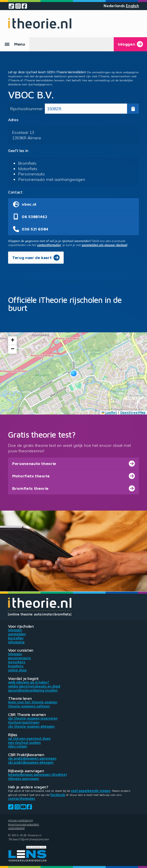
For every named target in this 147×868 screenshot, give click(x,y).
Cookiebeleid (16, 828)
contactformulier (49, 245)
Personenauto (20, 658)
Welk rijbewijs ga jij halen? (29, 682)
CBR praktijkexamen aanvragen (32, 758)
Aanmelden (17, 634)
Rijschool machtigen (24, 722)
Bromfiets (16, 666)
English (132, 6)
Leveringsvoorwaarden (24, 824)
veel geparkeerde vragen (91, 791)
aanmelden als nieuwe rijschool (104, 245)
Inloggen (15, 630)
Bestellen (16, 638)
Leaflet (109, 413)
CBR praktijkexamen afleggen (31, 762)
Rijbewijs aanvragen (24, 779)
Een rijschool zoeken (24, 743)
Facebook (58, 795)
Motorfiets (17, 662)
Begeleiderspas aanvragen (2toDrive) (37, 775)
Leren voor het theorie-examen (33, 702)
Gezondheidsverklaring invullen (33, 690)
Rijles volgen (18, 746)
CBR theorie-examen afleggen (31, 726)
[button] (74, 373)
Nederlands (114, 6)
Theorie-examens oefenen (29, 706)
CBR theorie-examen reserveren (33, 718)
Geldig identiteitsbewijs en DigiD (34, 686)
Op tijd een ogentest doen (29, 738)
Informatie (16, 642)
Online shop (17, 670)
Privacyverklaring (21, 820)
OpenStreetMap (133, 413)
